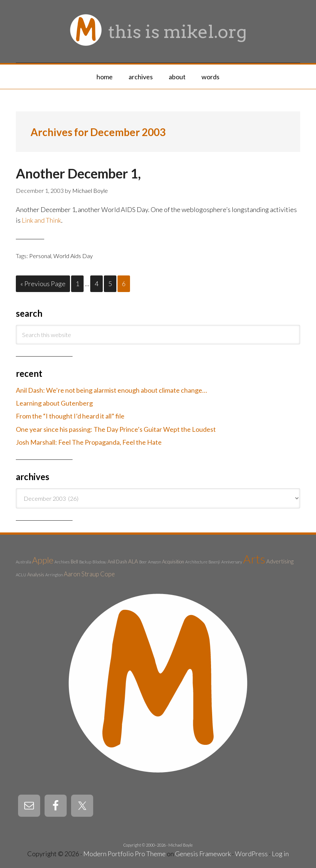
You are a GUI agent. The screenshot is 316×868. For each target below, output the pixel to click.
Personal (40, 256)
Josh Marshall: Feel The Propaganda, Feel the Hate (89, 442)
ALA (133, 561)
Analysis (36, 574)
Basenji (214, 562)
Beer (143, 562)
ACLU (21, 575)
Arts (254, 559)
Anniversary (232, 562)
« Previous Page (43, 284)
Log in (280, 854)
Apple (43, 560)
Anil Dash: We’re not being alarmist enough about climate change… (111, 390)
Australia (23, 562)
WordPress (251, 854)
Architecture (196, 562)
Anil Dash (117, 562)
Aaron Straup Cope (89, 574)
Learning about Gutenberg (54, 403)
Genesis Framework (203, 854)
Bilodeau (99, 562)
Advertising (280, 561)
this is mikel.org (178, 32)
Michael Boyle (180, 845)
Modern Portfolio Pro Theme (124, 854)
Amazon (155, 562)
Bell (74, 562)
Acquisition (173, 562)
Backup (85, 562)
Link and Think (41, 220)
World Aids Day (73, 256)
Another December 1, (78, 173)
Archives (62, 562)
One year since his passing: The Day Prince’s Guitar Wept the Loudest (116, 429)
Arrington (54, 575)
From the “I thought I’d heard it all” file (70, 416)
